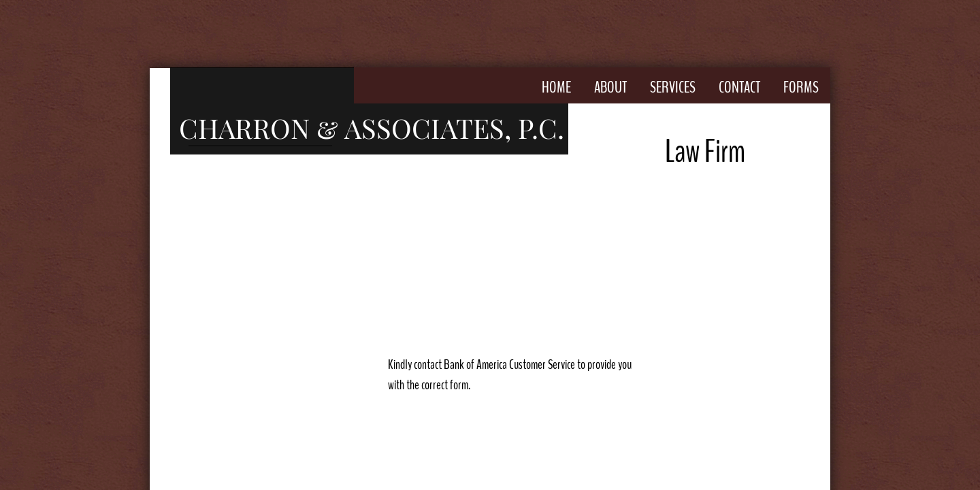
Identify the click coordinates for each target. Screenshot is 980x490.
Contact (739, 87)
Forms (801, 87)
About (610, 87)
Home (556, 87)
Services (673, 87)
